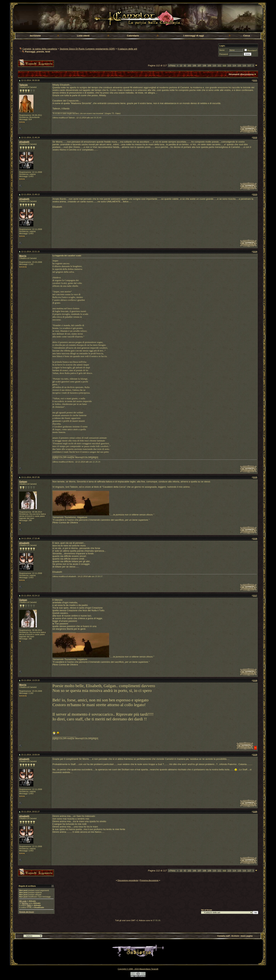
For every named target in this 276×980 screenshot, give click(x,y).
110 (214, 66)
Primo (172, 66)
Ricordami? (251, 50)
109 (209, 66)
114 (234, 66)
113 (229, 66)
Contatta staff (223, 936)
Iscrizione (35, 36)
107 (199, 66)
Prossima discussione (149, 880)
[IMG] (29, 905)
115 (239, 66)
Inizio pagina (247, 936)
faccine (25, 903)
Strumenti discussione (241, 74)
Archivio (235, 936)
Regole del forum (27, 912)
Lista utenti (83, 36)
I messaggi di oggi (194, 36)
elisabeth (24, 142)
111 (219, 66)
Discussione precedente (128, 880)
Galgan (23, 482)
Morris (23, 256)
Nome (222, 50)
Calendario (133, 36)
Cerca (247, 36)
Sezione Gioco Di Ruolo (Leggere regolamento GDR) (87, 49)
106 (194, 66)
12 (181, 66)
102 (189, 66)
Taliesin (23, 85)
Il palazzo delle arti (127, 49)
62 (185, 66)
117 (249, 66)
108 (204, 66)
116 (244, 66)
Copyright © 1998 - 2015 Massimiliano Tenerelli (138, 969)
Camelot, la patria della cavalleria (40, 49)
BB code (23, 901)
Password (224, 54)
